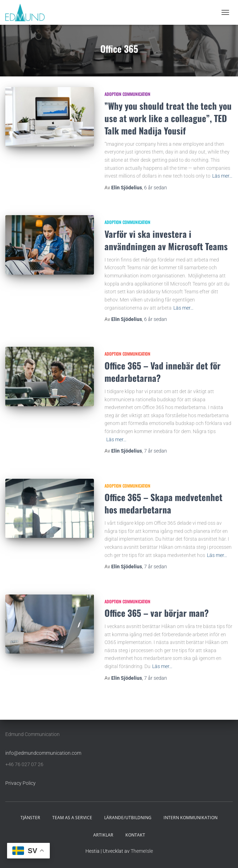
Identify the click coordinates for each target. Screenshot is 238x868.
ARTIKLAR (103, 835)
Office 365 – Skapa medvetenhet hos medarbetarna (163, 503)
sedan (156, 188)
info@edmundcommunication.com (43, 753)
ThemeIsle (142, 851)
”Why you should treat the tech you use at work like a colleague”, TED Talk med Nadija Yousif (168, 118)
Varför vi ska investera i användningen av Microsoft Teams (166, 240)
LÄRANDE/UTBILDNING (128, 818)
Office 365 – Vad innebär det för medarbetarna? (163, 372)
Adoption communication (127, 94)
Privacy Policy (20, 783)
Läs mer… (222, 176)
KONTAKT (135, 835)
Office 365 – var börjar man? (157, 613)
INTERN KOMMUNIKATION (191, 818)
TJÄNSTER (30, 818)
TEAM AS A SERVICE (72, 818)
